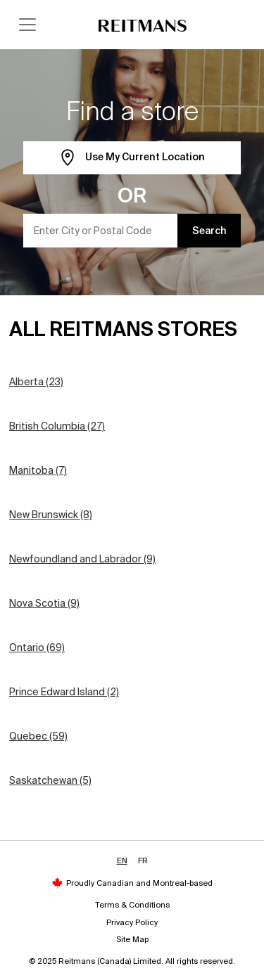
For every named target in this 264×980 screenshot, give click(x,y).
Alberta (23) (36, 382)
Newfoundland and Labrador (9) (82, 559)
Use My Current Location (132, 158)
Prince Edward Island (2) (64, 692)
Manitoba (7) (38, 470)
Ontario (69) (37, 647)
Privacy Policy (132, 922)
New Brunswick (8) (51, 515)
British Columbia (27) (57, 426)
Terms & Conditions (132, 905)
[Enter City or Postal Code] (101, 231)
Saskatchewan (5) (50, 780)
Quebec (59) (38, 736)
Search (209, 231)
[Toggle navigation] (27, 25)
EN (122, 860)
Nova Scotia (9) (44, 603)
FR (143, 860)
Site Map (132, 939)
